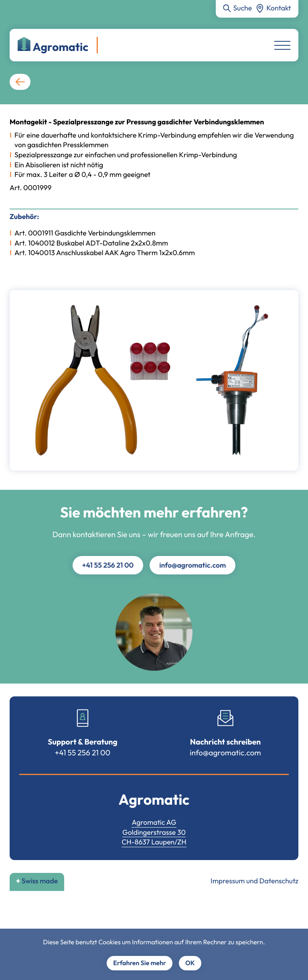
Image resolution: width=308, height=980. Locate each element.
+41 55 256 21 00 (108, 565)
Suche (243, 8)
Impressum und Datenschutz (254, 881)
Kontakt (279, 8)
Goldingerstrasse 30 (154, 832)
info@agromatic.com (192, 565)
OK (190, 963)
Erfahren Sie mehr (140, 963)
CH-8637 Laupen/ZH (154, 842)
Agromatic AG (154, 822)
